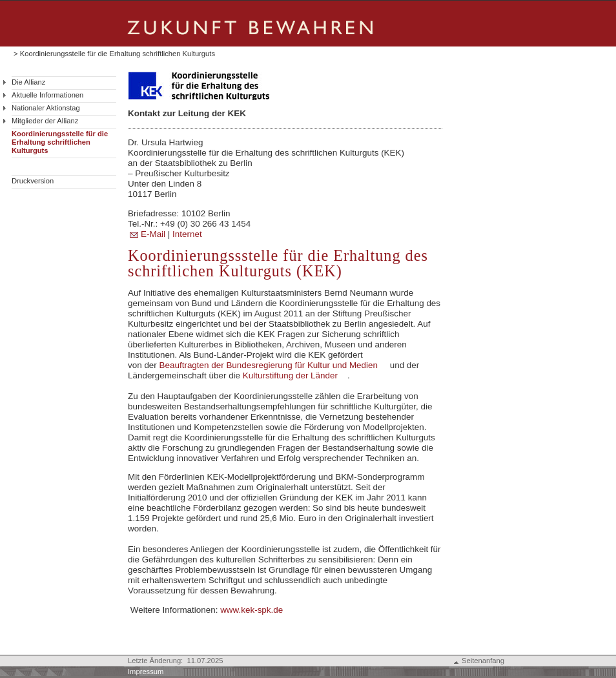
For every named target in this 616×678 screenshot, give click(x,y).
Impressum (146, 672)
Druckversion (33, 181)
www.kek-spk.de (252, 610)
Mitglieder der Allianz (45, 121)
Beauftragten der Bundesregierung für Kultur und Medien (269, 365)
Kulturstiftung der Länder (290, 375)
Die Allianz (28, 82)
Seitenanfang (483, 661)
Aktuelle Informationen (47, 95)
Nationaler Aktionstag (46, 108)
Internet (188, 234)
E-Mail (154, 234)
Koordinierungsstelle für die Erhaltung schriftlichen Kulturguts (60, 142)
